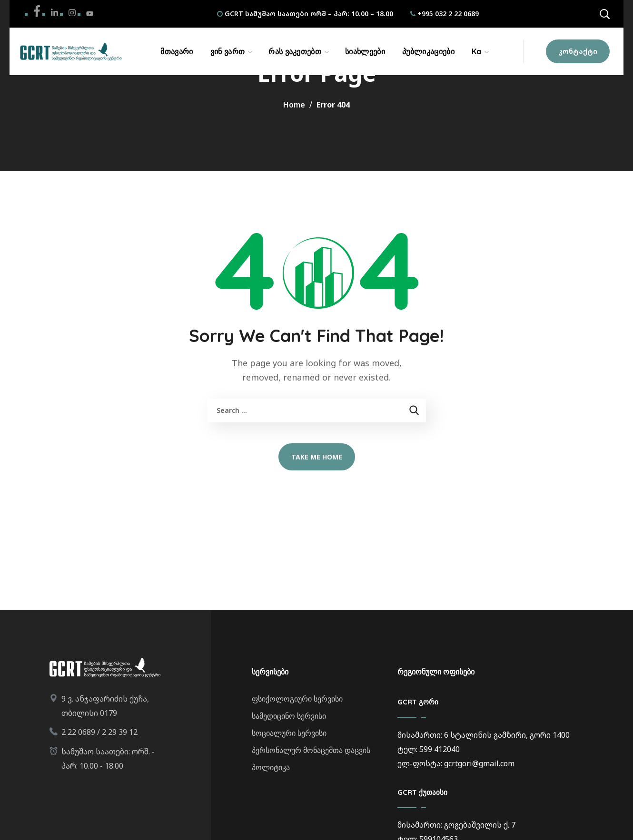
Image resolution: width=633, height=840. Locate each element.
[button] (604, 14)
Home (294, 105)
